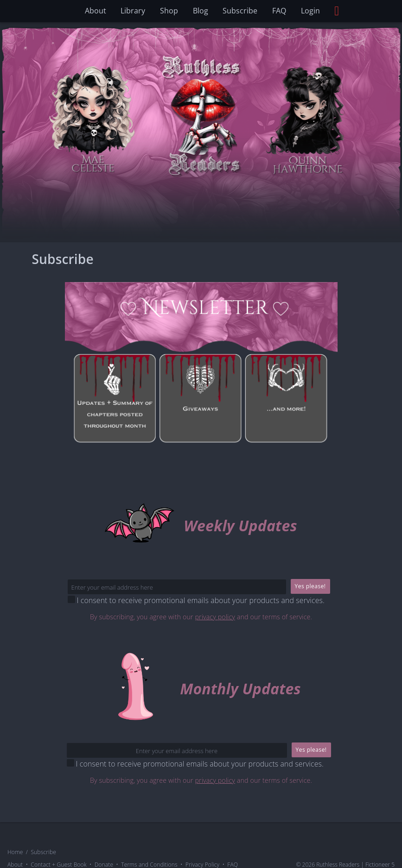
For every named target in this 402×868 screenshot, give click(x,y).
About (96, 11)
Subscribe (240, 11)
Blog (201, 11)
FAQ (279, 11)
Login (310, 11)
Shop (169, 11)
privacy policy (215, 617)
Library (133, 11)
